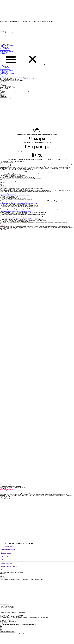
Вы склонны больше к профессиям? (9, 614)
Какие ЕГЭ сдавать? (8, 563)
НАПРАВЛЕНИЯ (4, 48)
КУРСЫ (25, 618)
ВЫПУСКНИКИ (4, 52)
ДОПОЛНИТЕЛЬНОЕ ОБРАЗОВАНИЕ (38, 618)
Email (2, 95)
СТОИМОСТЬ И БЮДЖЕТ (7, 51)
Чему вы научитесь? (8, 546)
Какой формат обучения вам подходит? (10, 619)
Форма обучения (7, 570)
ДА (3, 623)
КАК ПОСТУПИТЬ (5, 49)
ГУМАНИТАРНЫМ (7, 615)
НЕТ (6, 623)
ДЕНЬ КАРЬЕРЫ (4, 53)
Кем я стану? (6, 556)
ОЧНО (3, 620)
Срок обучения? (6, 553)
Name (2, 92)
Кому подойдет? (6, 560)
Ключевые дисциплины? (9, 550)
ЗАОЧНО (9, 620)
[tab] (37, 546)
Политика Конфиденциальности (8, 606)
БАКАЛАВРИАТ (6, 618)
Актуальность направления (10, 566)
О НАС (2, 47)
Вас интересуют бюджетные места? (9, 622)
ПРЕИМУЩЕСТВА (5, 50)
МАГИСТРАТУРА (16, 618)
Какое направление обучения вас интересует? (11, 617)
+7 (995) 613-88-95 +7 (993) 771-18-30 (5, 44)
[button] (7, 45)
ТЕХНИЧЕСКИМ (18, 615)
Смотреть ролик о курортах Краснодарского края (12, 161)
